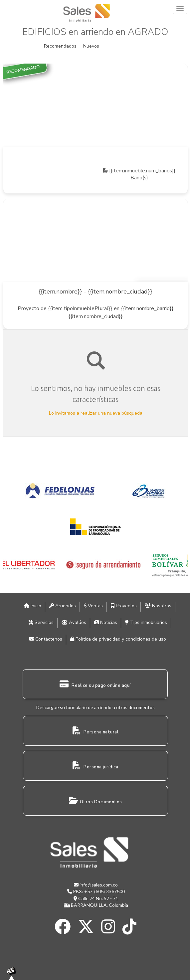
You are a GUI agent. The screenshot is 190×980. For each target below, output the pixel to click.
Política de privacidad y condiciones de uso (118, 639)
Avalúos (74, 622)
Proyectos (124, 606)
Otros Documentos (95, 801)
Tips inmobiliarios (146, 622)
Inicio (33, 606)
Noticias (106, 622)
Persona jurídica (95, 766)
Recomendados (60, 46)
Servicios (41, 622)
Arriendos (63, 606)
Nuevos (91, 46)
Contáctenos (46, 639)
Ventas (93, 606)
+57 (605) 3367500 (104, 892)
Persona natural (96, 731)
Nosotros (158, 606)
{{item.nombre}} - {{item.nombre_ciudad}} (95, 292)
